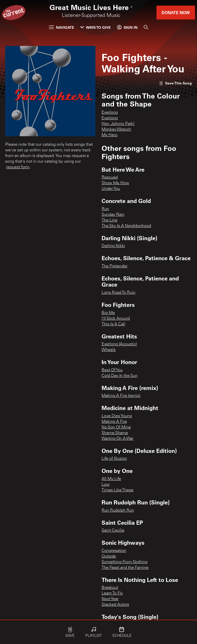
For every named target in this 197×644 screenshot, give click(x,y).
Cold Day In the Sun (120, 376)
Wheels (109, 350)
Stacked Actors (115, 605)
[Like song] (175, 83)
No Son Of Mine (116, 427)
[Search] (146, 27)
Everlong (110, 113)
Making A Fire (114, 422)
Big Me (108, 313)
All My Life (111, 479)
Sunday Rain (113, 215)
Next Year (110, 599)
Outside (109, 557)
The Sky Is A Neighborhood (126, 226)
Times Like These (117, 490)
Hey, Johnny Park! (118, 124)
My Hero (110, 135)
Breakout (110, 588)
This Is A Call (113, 324)
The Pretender (115, 266)
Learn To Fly (112, 593)
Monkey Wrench (116, 130)
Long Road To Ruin (119, 293)
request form (18, 167)
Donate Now (176, 12)
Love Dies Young (117, 416)
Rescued (110, 178)
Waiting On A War (117, 439)
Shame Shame (115, 433)
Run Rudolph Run (118, 511)
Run (105, 209)
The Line (110, 220)
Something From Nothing (125, 562)
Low (106, 485)
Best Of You (112, 370)
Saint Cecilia (113, 531)
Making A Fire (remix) (121, 396)
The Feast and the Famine (125, 568)
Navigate (62, 27)
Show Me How (115, 183)
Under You (111, 189)
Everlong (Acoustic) (119, 344)
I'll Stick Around (116, 319)
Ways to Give (96, 27)
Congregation (114, 551)
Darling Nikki (113, 246)
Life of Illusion (114, 459)
